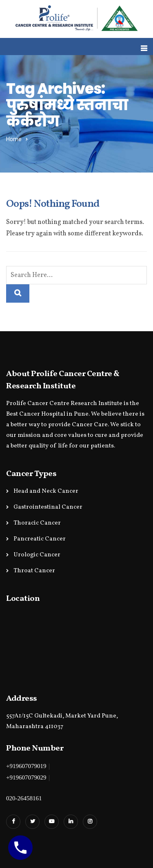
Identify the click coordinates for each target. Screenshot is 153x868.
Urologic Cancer (37, 555)
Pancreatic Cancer (40, 539)
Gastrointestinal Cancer (48, 507)
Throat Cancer (34, 571)
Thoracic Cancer (37, 523)
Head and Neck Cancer (46, 491)
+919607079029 (26, 777)
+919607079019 (26, 766)
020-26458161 (24, 798)
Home (14, 139)
